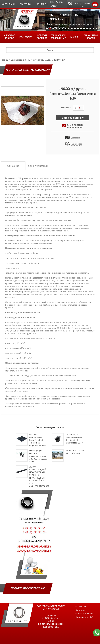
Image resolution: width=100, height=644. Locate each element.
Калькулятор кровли (91, 37)
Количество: (66, 108)
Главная (5, 60)
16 (93, 29)
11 (78, 29)
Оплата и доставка (42, 37)
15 (90, 29)
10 (75, 29)
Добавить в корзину (73, 118)
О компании (9, 4)
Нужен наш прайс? (84, 617)
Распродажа (26, 37)
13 (84, 29)
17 (96, 29)
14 (87, 29)
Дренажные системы (20, 60)
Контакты (42, 4)
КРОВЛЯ (74, 37)
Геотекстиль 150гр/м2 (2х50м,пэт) (49, 60)
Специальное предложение (58, 37)
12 (81, 29)
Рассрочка (26, 4)
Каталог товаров (10, 37)
